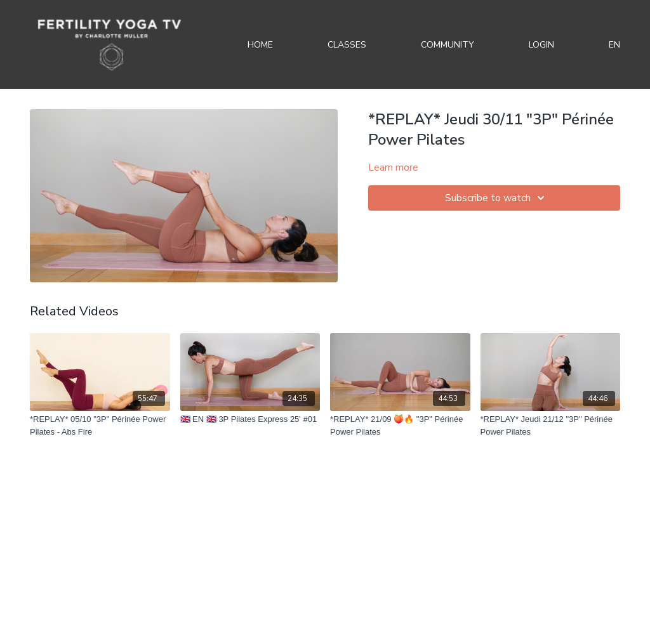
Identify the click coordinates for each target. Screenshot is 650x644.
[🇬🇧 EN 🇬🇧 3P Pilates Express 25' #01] (250, 419)
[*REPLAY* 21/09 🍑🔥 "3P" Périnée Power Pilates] (400, 425)
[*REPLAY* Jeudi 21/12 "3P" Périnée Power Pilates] (551, 425)
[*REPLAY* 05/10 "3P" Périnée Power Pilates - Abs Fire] (100, 425)
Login (541, 45)
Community (448, 45)
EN (614, 45)
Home (260, 45)
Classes (347, 45)
